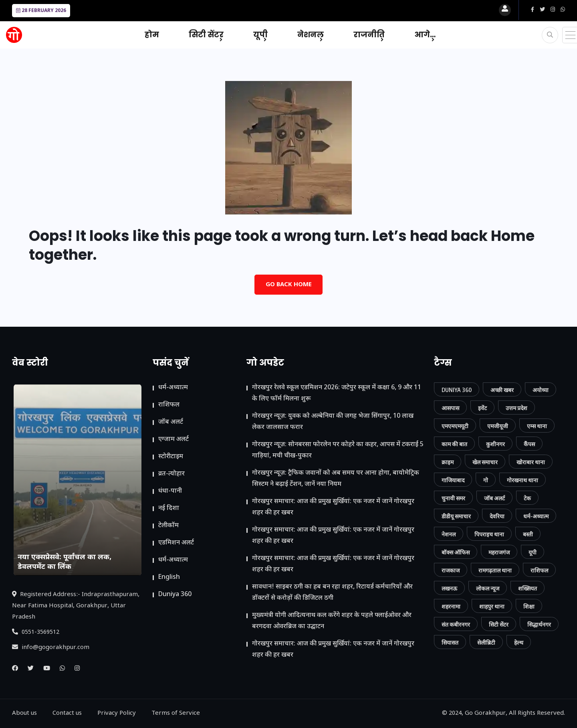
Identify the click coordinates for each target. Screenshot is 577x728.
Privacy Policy (117, 713)
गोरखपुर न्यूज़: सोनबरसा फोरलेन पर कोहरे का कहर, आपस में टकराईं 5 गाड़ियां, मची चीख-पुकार (338, 450)
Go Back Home (289, 285)
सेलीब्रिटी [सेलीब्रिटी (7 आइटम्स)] (486, 642)
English (169, 577)
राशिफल (169, 405)
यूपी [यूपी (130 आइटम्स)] (533, 552)
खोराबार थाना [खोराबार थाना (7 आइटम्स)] (531, 462)
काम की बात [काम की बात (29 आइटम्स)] (454, 444)
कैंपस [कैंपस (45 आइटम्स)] (529, 444)
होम (152, 35)
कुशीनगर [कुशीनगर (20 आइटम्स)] (495, 444)
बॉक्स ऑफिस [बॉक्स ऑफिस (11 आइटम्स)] (456, 552)
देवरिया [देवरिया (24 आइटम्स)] (497, 516)
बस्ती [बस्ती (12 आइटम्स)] (528, 534)
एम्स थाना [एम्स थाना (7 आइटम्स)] (537, 426)
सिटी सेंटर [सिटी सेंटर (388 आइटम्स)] (499, 624)
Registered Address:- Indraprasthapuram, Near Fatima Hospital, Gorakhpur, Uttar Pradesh (76, 606)
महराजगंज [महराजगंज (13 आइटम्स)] (499, 552)
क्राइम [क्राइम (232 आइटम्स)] (448, 462)
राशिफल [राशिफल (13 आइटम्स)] (539, 570)
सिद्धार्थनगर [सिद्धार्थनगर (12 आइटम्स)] (539, 624)
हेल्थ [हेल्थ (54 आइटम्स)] (519, 642)
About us (24, 713)
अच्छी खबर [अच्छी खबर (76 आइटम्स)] (502, 390)
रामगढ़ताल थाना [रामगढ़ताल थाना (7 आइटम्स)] (495, 570)
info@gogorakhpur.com (51, 648)
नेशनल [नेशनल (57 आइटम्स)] (449, 534)
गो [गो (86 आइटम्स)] (486, 480)
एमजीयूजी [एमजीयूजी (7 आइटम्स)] (498, 426)
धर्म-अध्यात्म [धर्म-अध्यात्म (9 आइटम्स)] (536, 516)
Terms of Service (176, 713)
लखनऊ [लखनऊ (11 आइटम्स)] (449, 588)
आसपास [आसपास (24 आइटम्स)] (450, 408)
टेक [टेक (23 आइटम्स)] (527, 498)
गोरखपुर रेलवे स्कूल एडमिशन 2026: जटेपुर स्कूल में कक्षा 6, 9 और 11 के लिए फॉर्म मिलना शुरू (337, 393)
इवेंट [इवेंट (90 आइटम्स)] (482, 408)
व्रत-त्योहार (171, 474)
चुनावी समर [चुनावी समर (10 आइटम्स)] (453, 498)
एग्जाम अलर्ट (174, 440)
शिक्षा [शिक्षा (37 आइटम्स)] (529, 606)
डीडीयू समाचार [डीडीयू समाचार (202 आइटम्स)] (456, 516)
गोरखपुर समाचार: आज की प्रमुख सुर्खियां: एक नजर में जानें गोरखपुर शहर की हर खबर (333, 507)
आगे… (425, 35)
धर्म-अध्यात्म (173, 388)
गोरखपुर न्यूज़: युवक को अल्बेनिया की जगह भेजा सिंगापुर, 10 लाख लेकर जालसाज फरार (333, 422)
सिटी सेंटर (206, 35)
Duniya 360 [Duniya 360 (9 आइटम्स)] (457, 390)
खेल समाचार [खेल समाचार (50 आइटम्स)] (485, 462)
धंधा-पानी (170, 491)
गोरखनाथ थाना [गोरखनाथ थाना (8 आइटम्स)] (523, 480)
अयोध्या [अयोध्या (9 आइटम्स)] (541, 390)
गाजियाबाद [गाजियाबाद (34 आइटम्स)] (453, 480)
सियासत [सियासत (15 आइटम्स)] (450, 642)
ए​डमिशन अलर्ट (176, 543)
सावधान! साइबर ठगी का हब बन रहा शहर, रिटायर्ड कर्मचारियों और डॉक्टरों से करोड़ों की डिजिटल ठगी (332, 593)
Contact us (67, 713)
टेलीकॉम (168, 526)
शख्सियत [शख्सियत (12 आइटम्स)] (528, 588)
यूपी (260, 35)
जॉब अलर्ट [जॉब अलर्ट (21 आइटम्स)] (494, 498)
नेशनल (311, 35)
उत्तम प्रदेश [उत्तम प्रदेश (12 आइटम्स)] (516, 408)
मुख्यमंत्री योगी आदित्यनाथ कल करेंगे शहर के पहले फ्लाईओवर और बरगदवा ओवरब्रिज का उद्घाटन (332, 621)
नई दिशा (169, 509)
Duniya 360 (175, 595)
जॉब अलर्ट (171, 422)
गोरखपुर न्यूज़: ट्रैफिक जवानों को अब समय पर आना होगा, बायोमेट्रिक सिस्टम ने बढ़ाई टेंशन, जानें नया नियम (336, 479)
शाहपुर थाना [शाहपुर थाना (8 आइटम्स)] (492, 606)
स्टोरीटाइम (171, 457)
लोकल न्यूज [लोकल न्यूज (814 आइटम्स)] (488, 588)
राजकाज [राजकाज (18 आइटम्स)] (451, 570)
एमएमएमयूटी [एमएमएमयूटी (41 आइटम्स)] (455, 426)
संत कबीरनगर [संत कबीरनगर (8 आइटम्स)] (456, 624)
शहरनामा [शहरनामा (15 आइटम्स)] (451, 606)
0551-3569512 (36, 632)
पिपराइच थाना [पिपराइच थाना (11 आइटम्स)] (489, 534)
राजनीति (369, 35)
